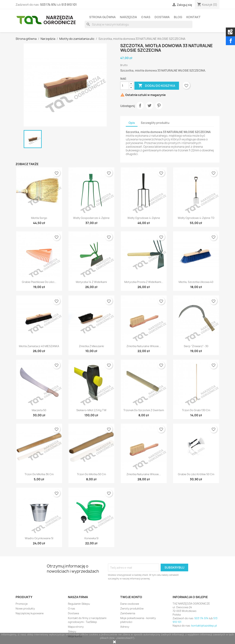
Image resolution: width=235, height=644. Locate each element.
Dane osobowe (130, 604)
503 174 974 (48, 5)
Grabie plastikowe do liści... (39, 282)
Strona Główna (102, 17)
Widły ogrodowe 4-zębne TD (196, 218)
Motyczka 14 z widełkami (91, 282)
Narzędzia (128, 17)
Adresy (125, 627)
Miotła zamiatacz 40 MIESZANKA (39, 346)
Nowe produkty (25, 608)
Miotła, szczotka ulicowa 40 (196, 282)
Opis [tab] (132, 123)
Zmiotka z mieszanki (91, 346)
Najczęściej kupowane (30, 613)
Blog (178, 17)
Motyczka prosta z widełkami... (144, 282)
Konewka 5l (91, 538)
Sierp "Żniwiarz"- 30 (196, 346)
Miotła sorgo (39, 218)
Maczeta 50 (39, 410)
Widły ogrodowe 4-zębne (144, 218)
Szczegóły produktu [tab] (155, 123)
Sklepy (72, 631)
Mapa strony (76, 627)
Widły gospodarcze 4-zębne (91, 218)
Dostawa (162, 17)
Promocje (22, 604)
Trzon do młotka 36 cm (39, 474)
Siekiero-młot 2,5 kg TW (91, 410)
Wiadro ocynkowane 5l (39, 538)
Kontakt (193, 17)
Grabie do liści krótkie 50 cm (196, 474)
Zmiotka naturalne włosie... (144, 346)
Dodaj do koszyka (157, 86)
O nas (146, 17)
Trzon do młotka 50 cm (91, 474)
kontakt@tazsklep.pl (204, 626)
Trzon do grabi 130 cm (196, 410)
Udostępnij (140, 105)
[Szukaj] (139, 24)
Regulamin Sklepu (79, 604)
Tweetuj (149, 105)
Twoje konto (131, 597)
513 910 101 (69, 5)
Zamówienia (128, 613)
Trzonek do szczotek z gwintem (144, 410)
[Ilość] (125, 86)
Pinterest (159, 105)
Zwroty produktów (132, 608)
